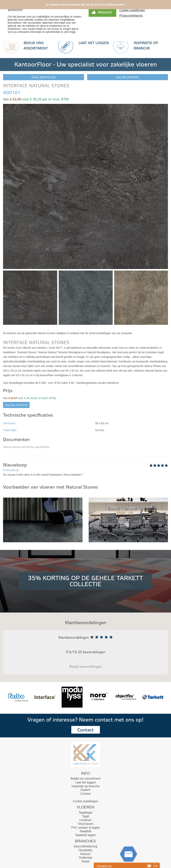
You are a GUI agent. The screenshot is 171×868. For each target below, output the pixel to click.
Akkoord (105, 12)
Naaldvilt (85, 831)
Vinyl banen (85, 824)
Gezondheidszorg (85, 846)
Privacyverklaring (131, 16)
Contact (86, 730)
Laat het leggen (94, 43)
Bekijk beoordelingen (85, 667)
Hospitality (85, 850)
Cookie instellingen (132, 10)
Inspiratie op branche (85, 786)
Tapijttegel (85, 813)
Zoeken (85, 790)
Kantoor (85, 854)
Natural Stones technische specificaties (26, 447)
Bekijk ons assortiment (86, 779)
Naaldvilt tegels (85, 835)
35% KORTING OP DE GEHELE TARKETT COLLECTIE (85, 581)
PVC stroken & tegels (86, 828)
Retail (85, 861)
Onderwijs (85, 858)
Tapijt (85, 816)
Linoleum (86, 820)
